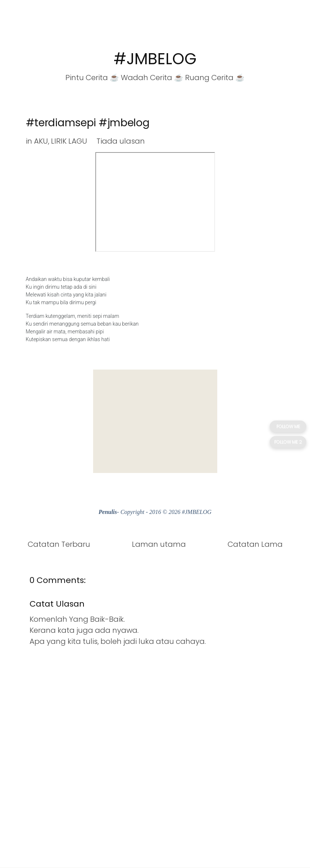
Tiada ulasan (121, 141)
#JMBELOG (155, 59)
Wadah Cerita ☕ (152, 78)
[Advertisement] (155, 421)
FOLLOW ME (288, 426)
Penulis (108, 512)
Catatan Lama (255, 544)
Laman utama (159, 544)
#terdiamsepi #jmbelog (88, 123)
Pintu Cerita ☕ (92, 78)
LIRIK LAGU (69, 141)
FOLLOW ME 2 (288, 442)
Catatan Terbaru (59, 544)
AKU (41, 141)
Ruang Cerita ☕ (215, 78)
